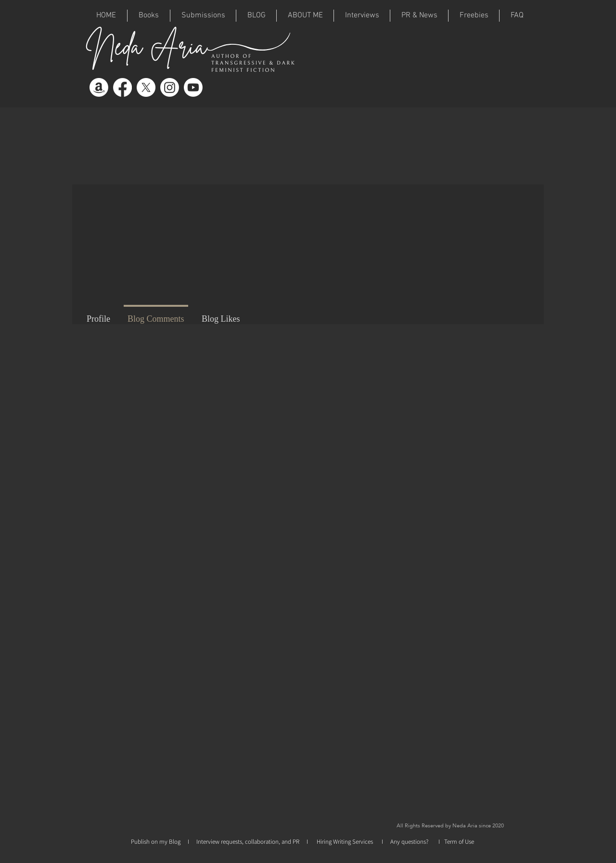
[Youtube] (193, 87)
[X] (146, 87)
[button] (203, 16)
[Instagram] (170, 87)
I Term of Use (456, 842)
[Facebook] (122, 87)
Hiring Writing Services (346, 842)
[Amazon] (99, 87)
